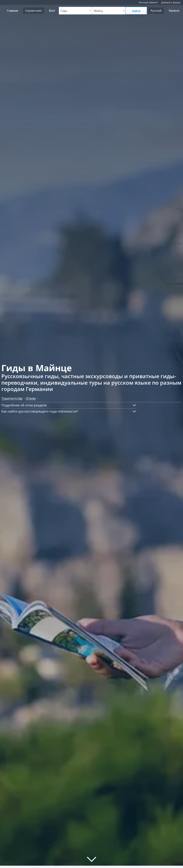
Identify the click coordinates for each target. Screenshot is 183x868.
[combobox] (75, 11)
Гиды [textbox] (64, 11)
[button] (69, 405)
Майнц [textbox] (98, 11)
